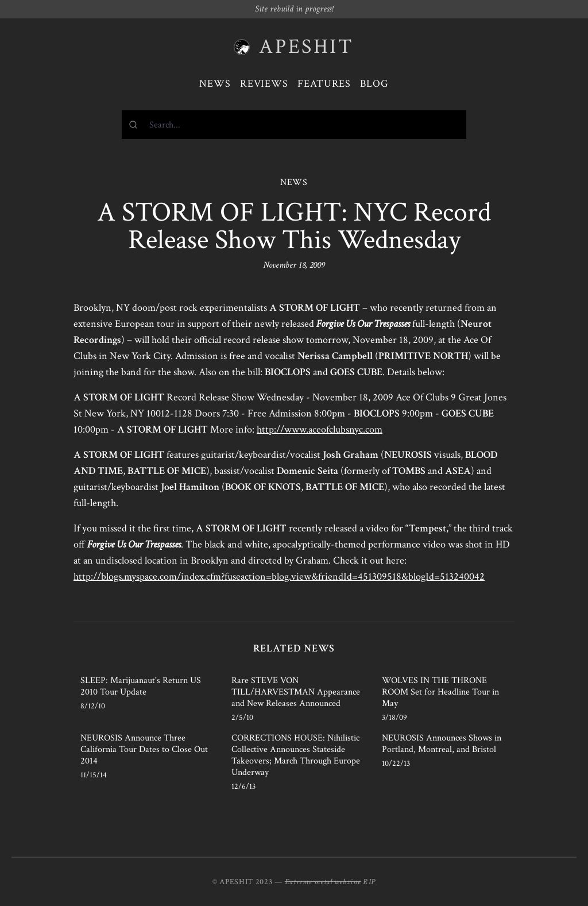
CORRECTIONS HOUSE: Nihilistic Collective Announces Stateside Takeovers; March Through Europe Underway (296, 755)
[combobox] (294, 125)
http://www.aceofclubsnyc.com (320, 429)
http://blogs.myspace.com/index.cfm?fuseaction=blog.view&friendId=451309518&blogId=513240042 (279, 577)
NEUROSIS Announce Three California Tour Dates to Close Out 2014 (144, 749)
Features (324, 84)
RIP (369, 882)
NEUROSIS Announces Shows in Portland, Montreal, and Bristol (442, 744)
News (215, 84)
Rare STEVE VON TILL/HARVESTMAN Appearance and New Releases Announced (296, 692)
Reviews (264, 84)
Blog (374, 84)
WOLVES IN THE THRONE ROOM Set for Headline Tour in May (440, 692)
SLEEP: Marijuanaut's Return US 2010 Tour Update (141, 686)
